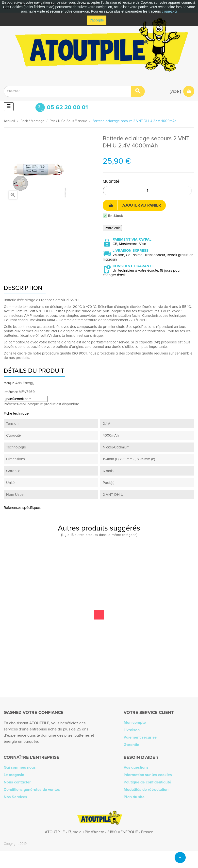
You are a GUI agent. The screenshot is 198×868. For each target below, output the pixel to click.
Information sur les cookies (148, 775)
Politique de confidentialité (147, 782)
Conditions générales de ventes (32, 790)
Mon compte (135, 723)
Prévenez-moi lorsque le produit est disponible (41, 404)
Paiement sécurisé (140, 737)
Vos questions (136, 767)
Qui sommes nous (20, 767)
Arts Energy (25, 383)
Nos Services (15, 797)
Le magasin (14, 775)
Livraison (132, 730)
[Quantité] (147, 191)
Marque (9, 383)
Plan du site (134, 797)
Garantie (131, 745)
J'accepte (97, 20)
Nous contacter (17, 782)
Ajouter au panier (135, 205)
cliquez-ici (169, 11)
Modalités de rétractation (146, 790)
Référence (11, 392)
